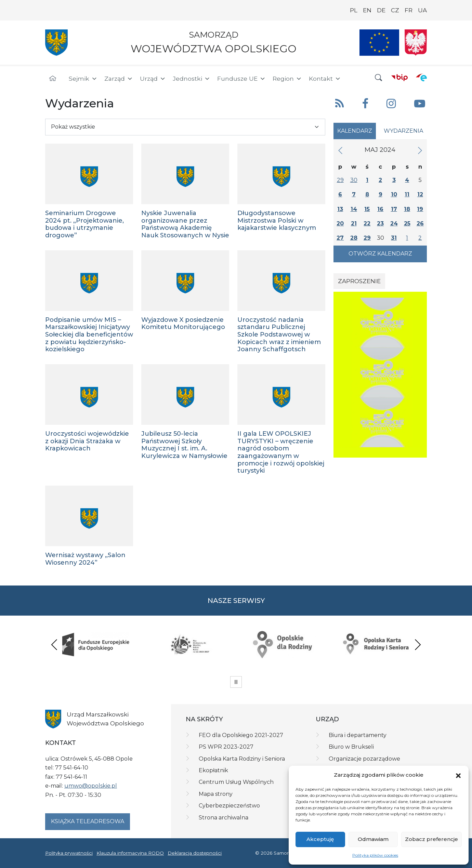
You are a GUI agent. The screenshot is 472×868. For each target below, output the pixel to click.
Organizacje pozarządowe (364, 759)
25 (407, 223)
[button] (458, 775)
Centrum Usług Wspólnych (236, 782)
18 (407, 209)
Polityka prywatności (69, 853)
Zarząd (119, 79)
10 (394, 194)
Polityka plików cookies (375, 855)
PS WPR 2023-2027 (226, 747)
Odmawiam (373, 839)
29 (340, 180)
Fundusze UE (241, 79)
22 (367, 223)
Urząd (153, 79)
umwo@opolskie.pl (91, 786)
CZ (395, 10)
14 (354, 209)
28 (354, 238)
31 (394, 238)
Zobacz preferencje (431, 839)
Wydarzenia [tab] (403, 131)
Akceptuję (320, 839)
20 (340, 223)
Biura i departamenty (358, 735)
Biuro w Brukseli (351, 747)
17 (394, 209)
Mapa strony (216, 794)
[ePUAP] (421, 77)
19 (420, 209)
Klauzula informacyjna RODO (130, 853)
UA (422, 10)
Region (287, 79)
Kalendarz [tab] (355, 131)
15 (367, 209)
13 (340, 209)
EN (367, 10)
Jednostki (192, 79)
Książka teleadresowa (88, 821)
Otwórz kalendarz (380, 254)
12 (420, 194)
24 (394, 223)
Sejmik (83, 79)
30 (354, 180)
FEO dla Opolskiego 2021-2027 (241, 735)
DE (381, 10)
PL (354, 10)
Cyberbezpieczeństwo (229, 806)
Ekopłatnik (213, 770)
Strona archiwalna (224, 818)
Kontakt (325, 79)
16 (380, 209)
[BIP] (399, 77)
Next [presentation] (418, 645)
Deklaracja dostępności (195, 853)
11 (407, 194)
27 (340, 238)
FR (409, 10)
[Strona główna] (53, 79)
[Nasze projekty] (379, 43)
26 (420, 223)
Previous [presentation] (54, 645)
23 (380, 223)
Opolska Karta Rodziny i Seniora (242, 759)
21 (354, 223)
